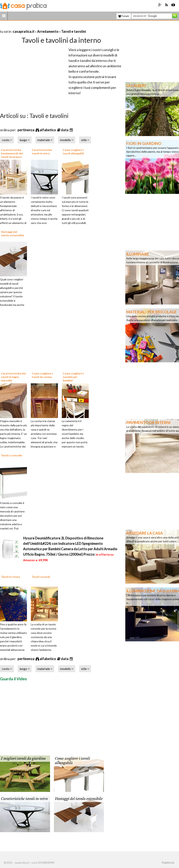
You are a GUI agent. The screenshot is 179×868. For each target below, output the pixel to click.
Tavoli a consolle (12, 455)
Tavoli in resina (10, 577)
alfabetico (48, 130)
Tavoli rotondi (41, 577)
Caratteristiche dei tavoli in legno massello (13, 377)
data (65, 130)
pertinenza (26, 130)
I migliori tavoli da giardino (23, 759)
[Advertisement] (45, 27)
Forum (124, 16)
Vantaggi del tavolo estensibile (13, 233)
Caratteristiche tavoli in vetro (42, 152)
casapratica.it (24, 31)
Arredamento (48, 31)
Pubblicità (168, 863)
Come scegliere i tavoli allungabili (73, 152)
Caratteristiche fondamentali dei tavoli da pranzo (12, 153)
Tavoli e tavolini (74, 31)
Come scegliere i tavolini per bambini (73, 377)
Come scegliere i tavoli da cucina (42, 375)
